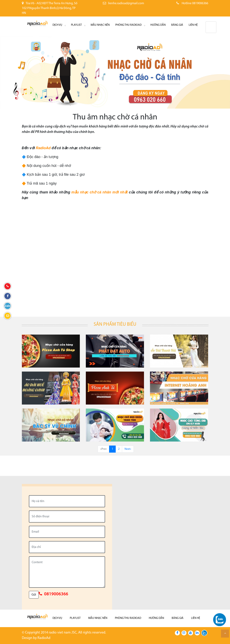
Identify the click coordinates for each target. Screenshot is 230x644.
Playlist (76, 25)
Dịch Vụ (57, 25)
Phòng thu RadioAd (128, 25)
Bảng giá (177, 25)
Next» (128, 449)
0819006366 (56, 594)
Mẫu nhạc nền (100, 25)
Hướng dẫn (158, 25)
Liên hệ (193, 25)
